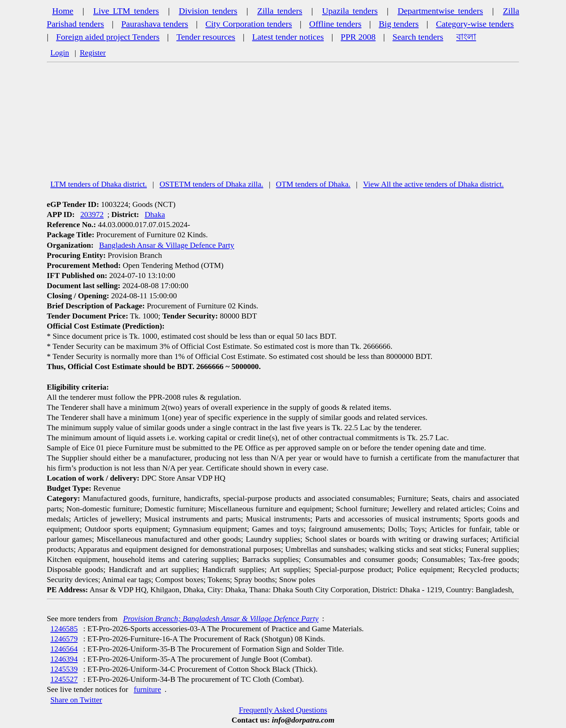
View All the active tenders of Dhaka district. (434, 184)
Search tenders (418, 37)
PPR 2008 (358, 37)
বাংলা (466, 37)
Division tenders (208, 11)
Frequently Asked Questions (283, 710)
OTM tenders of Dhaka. (313, 184)
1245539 (64, 669)
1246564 (64, 649)
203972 (92, 214)
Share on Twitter (76, 700)
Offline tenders (336, 24)
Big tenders (399, 24)
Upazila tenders (350, 11)
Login (60, 53)
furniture (147, 689)
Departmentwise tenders (440, 11)
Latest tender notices (288, 37)
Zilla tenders (280, 11)
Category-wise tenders (475, 24)
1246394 (64, 659)
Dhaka (155, 214)
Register (93, 53)
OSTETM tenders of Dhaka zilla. (211, 184)
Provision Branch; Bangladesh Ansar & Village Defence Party (221, 619)
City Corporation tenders (249, 24)
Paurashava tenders (155, 24)
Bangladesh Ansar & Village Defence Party (167, 245)
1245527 (64, 679)
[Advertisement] (283, 125)
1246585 (64, 629)
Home (63, 11)
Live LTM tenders (126, 11)
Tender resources (206, 37)
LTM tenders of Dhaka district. (99, 184)
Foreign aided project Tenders (108, 37)
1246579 (64, 639)
